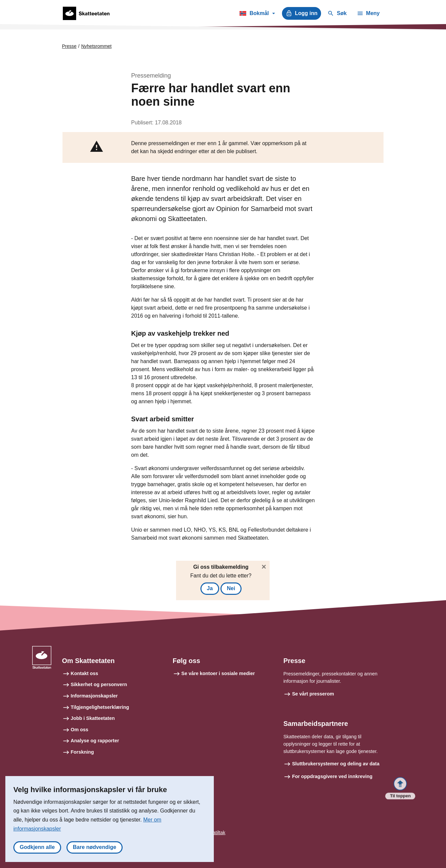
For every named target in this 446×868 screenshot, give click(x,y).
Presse (69, 46)
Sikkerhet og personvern (99, 684)
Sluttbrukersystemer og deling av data (336, 764)
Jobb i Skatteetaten (93, 718)
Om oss (80, 730)
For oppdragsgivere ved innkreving (332, 776)
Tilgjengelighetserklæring (100, 707)
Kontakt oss (85, 673)
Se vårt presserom (313, 694)
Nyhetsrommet (96, 46)
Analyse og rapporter (95, 741)
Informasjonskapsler (94, 696)
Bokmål (257, 14)
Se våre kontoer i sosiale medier (218, 673)
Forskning (83, 752)
